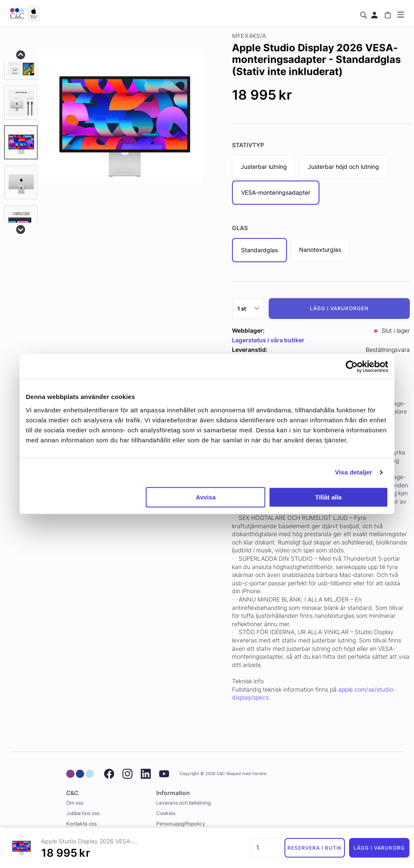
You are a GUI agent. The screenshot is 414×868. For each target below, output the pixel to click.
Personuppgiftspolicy (181, 824)
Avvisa (206, 497)
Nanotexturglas (320, 250)
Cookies (166, 813)
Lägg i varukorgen (339, 308)
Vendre (259, 774)
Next (21, 229)
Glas (240, 228)
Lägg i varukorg (379, 848)
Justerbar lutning (264, 167)
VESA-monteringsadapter (276, 192)
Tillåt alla (328, 497)
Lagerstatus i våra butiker (268, 340)
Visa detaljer (353, 472)
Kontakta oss (81, 824)
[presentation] (21, 143)
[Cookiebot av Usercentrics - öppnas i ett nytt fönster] (352, 366)
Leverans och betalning (183, 803)
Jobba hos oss (83, 813)
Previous (21, 54)
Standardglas (259, 250)
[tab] (21, 63)
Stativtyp (248, 145)
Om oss (75, 803)
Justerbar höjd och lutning (343, 167)
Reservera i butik (314, 848)
